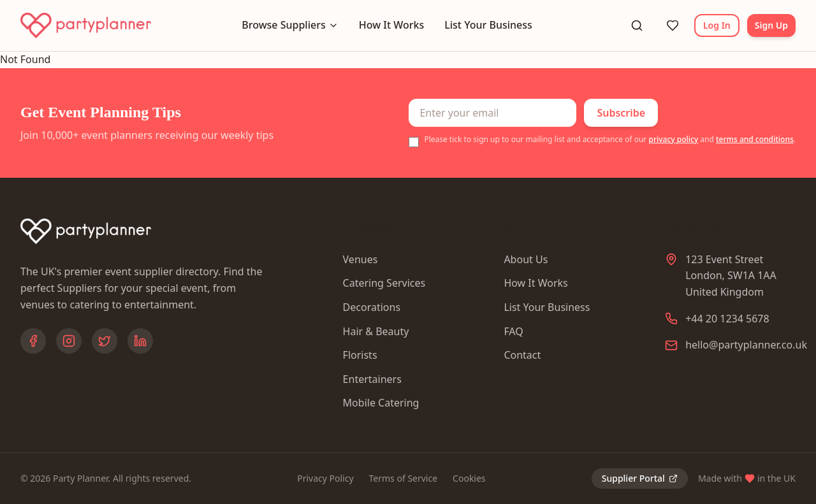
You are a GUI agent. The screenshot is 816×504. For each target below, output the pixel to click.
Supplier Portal (640, 478)
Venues (361, 259)
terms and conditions (755, 139)
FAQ (513, 331)
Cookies (469, 478)
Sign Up (771, 25)
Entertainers (372, 379)
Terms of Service (404, 478)
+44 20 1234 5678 (727, 319)
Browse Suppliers (290, 25)
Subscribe (621, 113)
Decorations (372, 307)
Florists (360, 355)
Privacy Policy (325, 478)
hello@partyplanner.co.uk (746, 345)
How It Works (391, 25)
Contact (522, 355)
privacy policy (673, 139)
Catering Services (384, 283)
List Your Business (488, 25)
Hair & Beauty (376, 331)
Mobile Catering (381, 403)
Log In (717, 25)
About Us (526, 259)
